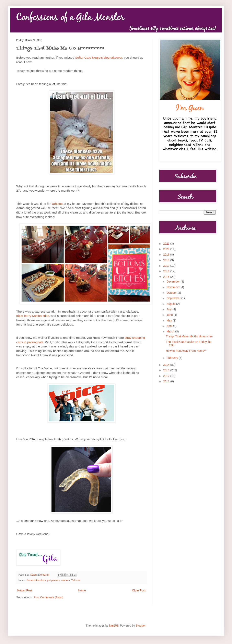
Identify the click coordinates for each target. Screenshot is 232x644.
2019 (167, 255)
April (170, 326)
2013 (167, 370)
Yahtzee (57, 204)
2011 (167, 381)
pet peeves (54, 580)
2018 (167, 260)
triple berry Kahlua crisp (33, 316)
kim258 (114, 626)
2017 (167, 266)
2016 (167, 271)
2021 (167, 244)
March (171, 331)
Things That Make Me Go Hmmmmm (189, 336)
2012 (167, 376)
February (173, 358)
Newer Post (25, 590)
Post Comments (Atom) (49, 597)
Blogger (141, 626)
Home (82, 590)
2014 (167, 365)
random (65, 580)
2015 (167, 277)
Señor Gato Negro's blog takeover (99, 58)
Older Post (139, 590)
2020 (167, 249)
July (169, 309)
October (172, 293)
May (170, 320)
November (173, 287)
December (173, 282)
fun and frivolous (36, 580)
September (174, 298)
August (171, 304)
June (170, 315)
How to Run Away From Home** (186, 351)
